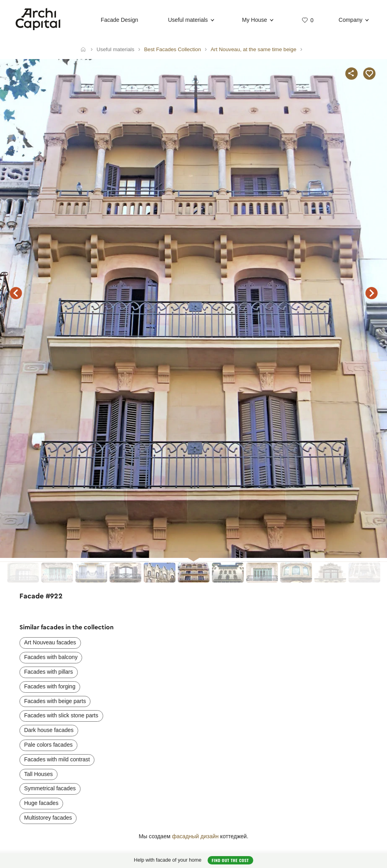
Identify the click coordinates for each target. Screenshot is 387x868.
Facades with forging (50, 686)
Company (350, 20)
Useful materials (188, 20)
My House (255, 20)
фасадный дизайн (195, 836)
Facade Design (119, 20)
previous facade (16, 293)
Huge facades (41, 803)
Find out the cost (230, 860)
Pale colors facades (48, 745)
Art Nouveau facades (50, 642)
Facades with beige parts (55, 701)
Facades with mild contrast (57, 759)
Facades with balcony (51, 657)
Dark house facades (49, 730)
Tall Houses (39, 774)
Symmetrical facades (50, 788)
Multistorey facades (48, 818)
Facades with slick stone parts (61, 715)
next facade (372, 293)
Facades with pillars (49, 672)
